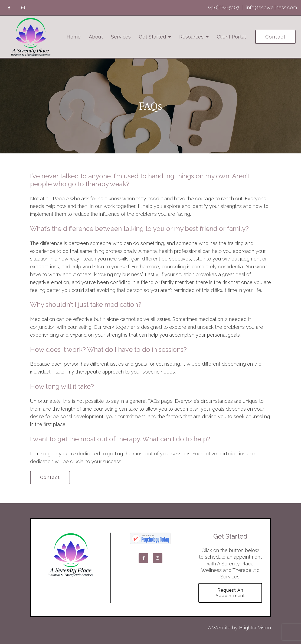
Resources (191, 37)
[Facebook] (9, 8)
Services (121, 37)
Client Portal (231, 37)
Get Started (152, 37)
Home (74, 37)
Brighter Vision (255, 628)
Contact (275, 37)
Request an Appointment (230, 593)
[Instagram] (23, 8)
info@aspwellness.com (272, 7)
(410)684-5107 (224, 7)
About (96, 37)
